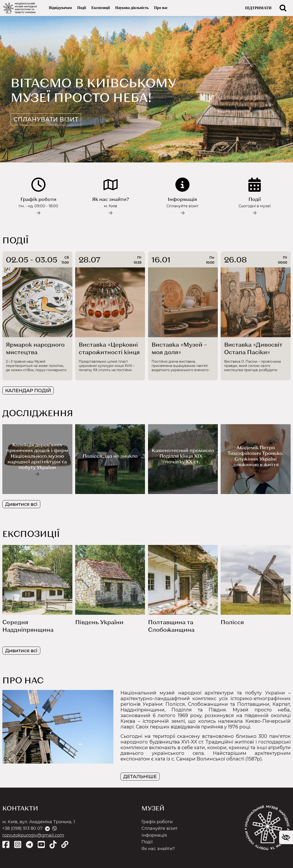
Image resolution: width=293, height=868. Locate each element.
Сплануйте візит (159, 828)
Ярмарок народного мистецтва (35, 348)
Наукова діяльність (132, 8)
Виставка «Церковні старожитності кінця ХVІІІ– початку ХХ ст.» (109, 349)
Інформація (154, 835)
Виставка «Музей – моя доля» (179, 348)
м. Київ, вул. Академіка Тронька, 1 (39, 822)
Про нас (161, 8)
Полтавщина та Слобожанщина (171, 626)
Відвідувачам (60, 8)
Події (81, 8)
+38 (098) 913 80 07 (23, 828)
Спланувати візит (53, 118)
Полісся (232, 622)
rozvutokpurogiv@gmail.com (33, 835)
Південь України (99, 622)
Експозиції (101, 8)
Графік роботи (157, 822)
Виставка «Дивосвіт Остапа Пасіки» (253, 348)
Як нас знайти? (158, 849)
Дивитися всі (21, 504)
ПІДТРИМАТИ (258, 8)
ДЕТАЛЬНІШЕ (140, 777)
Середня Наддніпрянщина (28, 626)
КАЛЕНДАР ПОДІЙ (28, 391)
